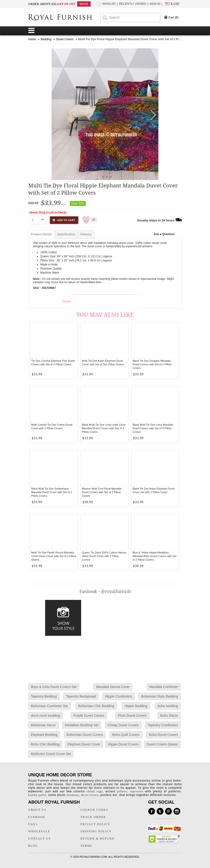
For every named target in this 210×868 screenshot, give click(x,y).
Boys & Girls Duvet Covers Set (54, 687)
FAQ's (33, 824)
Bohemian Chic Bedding (96, 706)
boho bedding (168, 706)
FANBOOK (37, 817)
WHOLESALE (39, 831)
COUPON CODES (94, 810)
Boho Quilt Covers (126, 735)
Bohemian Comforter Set (49, 706)
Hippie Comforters (118, 696)
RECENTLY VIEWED (133, 4)
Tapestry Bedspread (81, 696)
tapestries (137, 791)
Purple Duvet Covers (89, 716)
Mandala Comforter (164, 687)
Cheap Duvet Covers (123, 725)
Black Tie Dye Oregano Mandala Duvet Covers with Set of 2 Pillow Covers (152, 364)
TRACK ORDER (93, 817)
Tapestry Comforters (163, 725)
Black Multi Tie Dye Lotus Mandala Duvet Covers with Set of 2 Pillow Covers (153, 428)
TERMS (86, 846)
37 (94, 220)
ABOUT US (37, 810)
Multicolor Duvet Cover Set (51, 754)
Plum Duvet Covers (132, 716)
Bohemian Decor (43, 725)
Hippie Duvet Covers (123, 744)
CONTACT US (40, 839)
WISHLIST (109, 4)
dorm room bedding (45, 716)
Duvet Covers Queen (162, 744)
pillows (122, 791)
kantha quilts (37, 795)
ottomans (73, 795)
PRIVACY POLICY (95, 824)
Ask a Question (164, 234)
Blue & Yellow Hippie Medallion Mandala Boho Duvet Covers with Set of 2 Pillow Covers (154, 556)
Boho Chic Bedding (45, 744)
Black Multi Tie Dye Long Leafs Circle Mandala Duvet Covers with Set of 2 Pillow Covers (104, 428)
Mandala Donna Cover (113, 687)
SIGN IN (155, 4)
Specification (66, 234)
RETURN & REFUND (97, 839)
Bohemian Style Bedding (159, 696)
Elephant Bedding (44, 735)
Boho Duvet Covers (163, 735)
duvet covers (90, 795)
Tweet (67, 301)
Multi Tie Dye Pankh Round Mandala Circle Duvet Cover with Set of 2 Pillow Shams (54, 556)
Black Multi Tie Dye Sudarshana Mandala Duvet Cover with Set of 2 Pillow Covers (52, 492)
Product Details (42, 234)
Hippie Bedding (136, 706)
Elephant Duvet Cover (84, 744)
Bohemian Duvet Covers (85, 735)
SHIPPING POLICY (96, 831)
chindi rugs (95, 791)
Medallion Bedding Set (82, 725)
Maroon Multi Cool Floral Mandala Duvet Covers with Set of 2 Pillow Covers (102, 492)
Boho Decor (169, 716)
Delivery (86, 234)
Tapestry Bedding (44, 696)
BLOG (33, 846)
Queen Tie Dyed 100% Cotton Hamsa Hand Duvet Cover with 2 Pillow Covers (104, 556)
